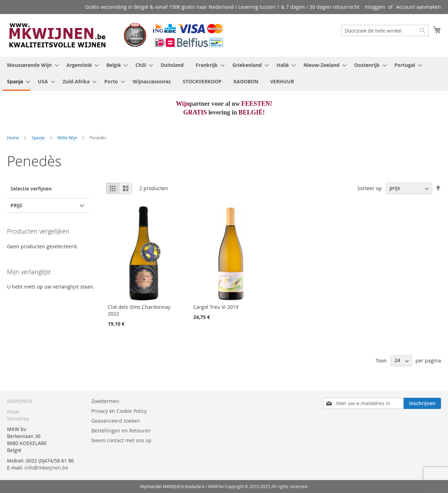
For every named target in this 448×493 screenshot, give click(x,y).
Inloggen (375, 7)
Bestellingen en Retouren (121, 430)
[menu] (224, 74)
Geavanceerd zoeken (116, 421)
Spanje (39, 138)
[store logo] (115, 35)
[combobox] (385, 30)
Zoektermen (105, 401)
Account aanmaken (419, 7)
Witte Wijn (68, 138)
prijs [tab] (16, 205)
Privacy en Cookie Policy (119, 411)
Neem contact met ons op (121, 440)
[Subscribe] (422, 403)
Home (13, 138)
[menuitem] (31, 65)
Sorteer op (370, 188)
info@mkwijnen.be (46, 468)
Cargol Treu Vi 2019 (216, 307)
